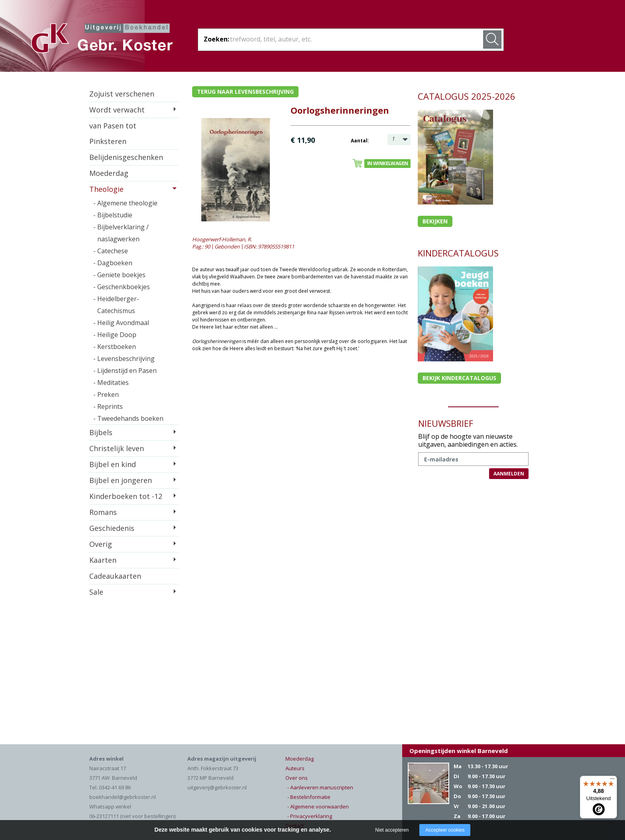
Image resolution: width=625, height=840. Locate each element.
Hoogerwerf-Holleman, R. (222, 239)
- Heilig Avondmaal (121, 323)
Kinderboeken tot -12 (126, 496)
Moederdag (109, 173)
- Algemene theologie (125, 203)
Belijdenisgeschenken (126, 157)
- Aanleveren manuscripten (320, 787)
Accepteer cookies (445, 830)
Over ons (297, 778)
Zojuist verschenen (122, 94)
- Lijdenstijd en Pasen (125, 371)
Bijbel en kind (113, 464)
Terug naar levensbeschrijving (245, 92)
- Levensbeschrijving (124, 359)
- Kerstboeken (115, 347)
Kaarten (103, 560)
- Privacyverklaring (310, 816)
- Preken (106, 394)
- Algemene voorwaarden (318, 806)
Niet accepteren (392, 830)
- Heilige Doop (115, 335)
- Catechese (111, 251)
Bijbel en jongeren (121, 480)
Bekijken (435, 221)
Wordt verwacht (117, 110)
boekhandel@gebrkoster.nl (123, 797)
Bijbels (101, 432)
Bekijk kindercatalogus (459, 378)
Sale (96, 592)
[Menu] (612, 781)
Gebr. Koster (102, 39)
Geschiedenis (112, 528)
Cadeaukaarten (115, 576)
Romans (103, 512)
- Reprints (108, 406)
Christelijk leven (117, 448)
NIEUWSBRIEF (446, 423)
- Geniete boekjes (119, 275)
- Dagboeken (113, 263)
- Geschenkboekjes (122, 287)
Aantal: (360, 141)
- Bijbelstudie (113, 215)
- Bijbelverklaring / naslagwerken (121, 233)
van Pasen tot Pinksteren (113, 133)
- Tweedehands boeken (128, 418)
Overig (101, 544)
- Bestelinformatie (309, 797)
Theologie (106, 189)
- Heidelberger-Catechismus (116, 305)
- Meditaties (111, 383)
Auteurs (295, 768)
